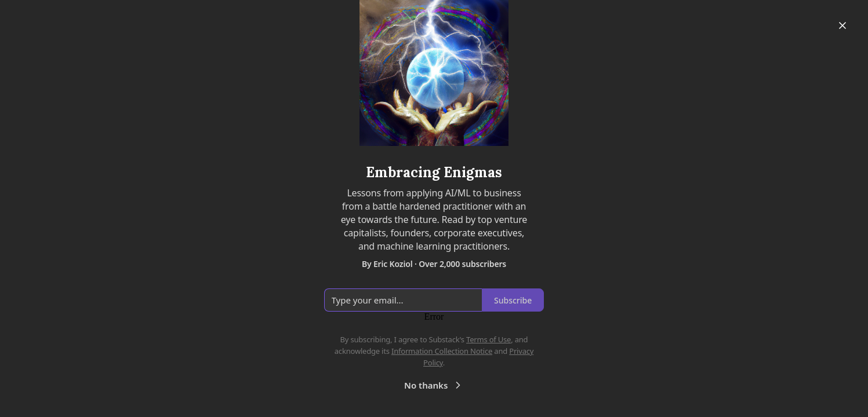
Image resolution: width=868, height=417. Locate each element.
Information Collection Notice (442, 351)
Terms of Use (489, 339)
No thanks (434, 385)
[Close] (842, 25)
